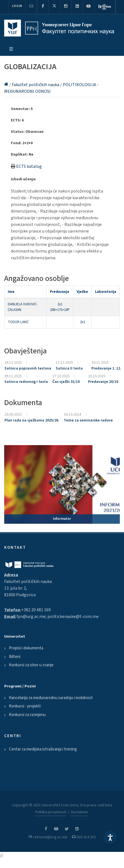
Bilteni (15, 657)
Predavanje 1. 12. (106, 368)
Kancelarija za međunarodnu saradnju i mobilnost (51, 698)
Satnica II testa (69, 368)
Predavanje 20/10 (103, 382)
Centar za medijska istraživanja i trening (43, 749)
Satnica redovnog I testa (26, 382)
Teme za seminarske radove (88, 420)
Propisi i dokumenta (26, 648)
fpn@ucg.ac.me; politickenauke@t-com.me (58, 617)
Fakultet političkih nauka (36, 85)
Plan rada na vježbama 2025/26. (32, 420)
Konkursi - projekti (25, 706)
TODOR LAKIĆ (18, 322)
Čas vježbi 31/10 (66, 382)
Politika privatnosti (51, 812)
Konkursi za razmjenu (27, 715)
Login (17, 6)
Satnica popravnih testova (28, 368)
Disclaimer (80, 812)
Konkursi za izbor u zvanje (31, 665)
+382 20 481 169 (36, 610)
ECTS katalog (29, 166)
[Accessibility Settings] (110, 837)
